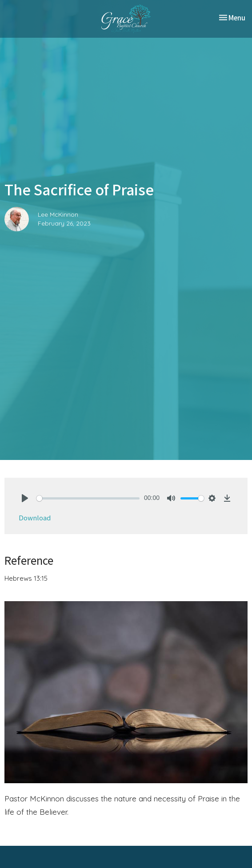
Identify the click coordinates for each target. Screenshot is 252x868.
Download (35, 517)
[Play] (25, 498)
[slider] (88, 498)
